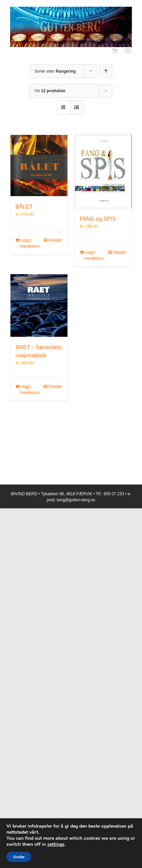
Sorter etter (55, 71)
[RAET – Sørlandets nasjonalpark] (39, 305)
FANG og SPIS (98, 219)
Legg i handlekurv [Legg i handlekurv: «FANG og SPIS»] (94, 255)
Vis (50, 91)
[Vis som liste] (77, 107)
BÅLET (24, 207)
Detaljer (55, 240)
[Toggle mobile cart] (115, 51)
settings (56, 844)
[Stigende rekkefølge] (106, 71)
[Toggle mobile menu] (128, 51)
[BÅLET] (39, 165)
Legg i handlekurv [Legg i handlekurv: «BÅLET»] (29, 243)
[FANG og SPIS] (103, 171)
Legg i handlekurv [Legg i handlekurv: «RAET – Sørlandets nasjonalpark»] (29, 390)
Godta (19, 857)
